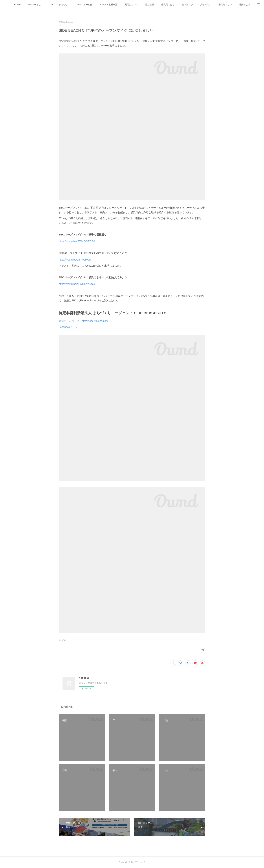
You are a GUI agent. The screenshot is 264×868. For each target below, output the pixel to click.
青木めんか (187, 5)
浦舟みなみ (245, 5)
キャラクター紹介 (84, 5)
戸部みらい (206, 5)
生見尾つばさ (168, 5)
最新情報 (150, 5)
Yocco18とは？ (35, 5)
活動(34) (62, 640)
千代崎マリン (225, 5)
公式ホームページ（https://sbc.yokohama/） (84, 321)
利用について (131, 5)
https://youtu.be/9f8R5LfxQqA (76, 260)
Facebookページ (68, 327)
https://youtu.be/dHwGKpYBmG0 (77, 284)
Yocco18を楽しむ (59, 5)
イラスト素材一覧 (109, 5)
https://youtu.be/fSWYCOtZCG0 (77, 241)
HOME (17, 5)
